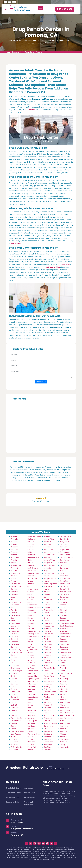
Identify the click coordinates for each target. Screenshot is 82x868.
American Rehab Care (24, 768)
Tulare (63, 665)
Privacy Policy (30, 797)
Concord (14, 686)
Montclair (48, 547)
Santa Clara (65, 581)
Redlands (47, 689)
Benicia (14, 610)
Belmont (14, 607)
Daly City (14, 705)
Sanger (63, 573)
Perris (46, 639)
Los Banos (31, 723)
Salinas (47, 729)
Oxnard (47, 618)
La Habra (31, 652)
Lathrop (31, 692)
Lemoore (31, 700)
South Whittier (66, 634)
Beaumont (15, 597)
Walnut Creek (65, 702)
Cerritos (14, 658)
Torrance (64, 660)
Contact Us (29, 788)
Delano (14, 715)
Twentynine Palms (67, 673)
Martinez (31, 739)
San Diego (48, 744)
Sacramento (48, 726)
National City (49, 573)
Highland (31, 626)
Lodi (29, 708)
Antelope (15, 552)
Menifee (31, 744)
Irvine (30, 644)
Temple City (65, 655)
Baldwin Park (16, 586)
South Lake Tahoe (67, 623)
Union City (64, 679)
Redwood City (49, 694)
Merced (30, 750)
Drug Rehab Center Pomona (31, 52)
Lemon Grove (33, 697)
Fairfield (30, 552)
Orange (47, 607)
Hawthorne (32, 613)
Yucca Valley (65, 747)
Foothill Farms (33, 568)
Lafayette (31, 673)
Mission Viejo (49, 539)
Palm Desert (49, 623)
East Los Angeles (18, 731)
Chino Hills (15, 665)
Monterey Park (50, 555)
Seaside (63, 605)
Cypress (14, 702)
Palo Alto (47, 631)
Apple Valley (16, 557)
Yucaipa (63, 744)
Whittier (63, 729)
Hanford (31, 610)
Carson (14, 647)
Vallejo (63, 686)
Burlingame (16, 631)
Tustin (63, 671)
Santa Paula (65, 594)
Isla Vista (31, 647)
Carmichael (15, 644)
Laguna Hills (32, 676)
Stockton (64, 642)
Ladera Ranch (33, 671)
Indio (29, 639)
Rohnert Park (49, 715)
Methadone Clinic (13, 797)
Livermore (31, 705)
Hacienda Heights (34, 607)
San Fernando (49, 750)
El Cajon (14, 739)
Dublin (14, 729)
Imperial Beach (33, 636)
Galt (29, 586)
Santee (63, 600)
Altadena (14, 547)
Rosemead (48, 718)
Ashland (14, 571)
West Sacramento (67, 715)
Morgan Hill (48, 563)
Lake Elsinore (33, 681)
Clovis (13, 676)
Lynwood (31, 729)
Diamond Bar (16, 721)
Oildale (46, 602)
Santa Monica (65, 592)
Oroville (47, 615)
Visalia (63, 694)
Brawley (14, 618)
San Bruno (48, 734)
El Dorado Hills (17, 747)
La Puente (31, 663)
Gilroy (30, 594)
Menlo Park (32, 747)
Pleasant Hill (49, 655)
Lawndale (31, 694)
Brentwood (15, 623)
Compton (15, 684)
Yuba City (64, 742)
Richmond (48, 702)
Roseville (47, 721)
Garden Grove (33, 589)
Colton (14, 681)
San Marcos (65, 560)
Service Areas (30, 793)
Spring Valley (65, 636)
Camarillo (15, 636)
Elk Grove (31, 539)
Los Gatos (31, 726)
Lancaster (31, 689)
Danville (14, 710)
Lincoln (30, 702)
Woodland (64, 737)
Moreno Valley (49, 560)
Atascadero (15, 573)
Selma (63, 607)
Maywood (31, 742)
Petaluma (48, 642)
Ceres (13, 655)
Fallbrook (31, 555)
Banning (14, 589)
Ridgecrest (48, 705)
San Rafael (64, 568)
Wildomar (64, 731)
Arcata (14, 563)
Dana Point (15, 708)
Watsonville (65, 708)
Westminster (65, 723)
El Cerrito (15, 744)
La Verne (31, 668)
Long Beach (32, 715)
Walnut (63, 700)
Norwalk (47, 589)
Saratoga (64, 602)
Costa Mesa (16, 692)
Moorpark (48, 557)
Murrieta (47, 568)
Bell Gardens (16, 602)
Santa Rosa (65, 597)
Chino (13, 663)
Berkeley (14, 613)
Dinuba (14, 723)
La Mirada (31, 658)
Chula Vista (15, 668)
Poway (46, 665)
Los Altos (31, 718)
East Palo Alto (16, 734)
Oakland (47, 594)
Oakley (46, 597)
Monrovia (48, 544)
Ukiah (62, 676)
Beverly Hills (16, 615)
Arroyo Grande (17, 568)
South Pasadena (66, 626)
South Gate (65, 621)
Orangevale (48, 610)
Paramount (48, 634)
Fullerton (31, 584)
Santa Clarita (65, 584)
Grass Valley (32, 605)
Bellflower (15, 605)
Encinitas (31, 542)
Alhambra (15, 542)
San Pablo (64, 565)
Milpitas (47, 536)
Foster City (31, 571)
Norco (46, 581)
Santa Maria (65, 589)
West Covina (65, 710)
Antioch (14, 555)
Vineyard (64, 692)
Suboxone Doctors (13, 793)
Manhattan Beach (34, 734)
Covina (14, 694)
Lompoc (30, 713)
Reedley (47, 697)
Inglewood (31, 642)
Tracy (62, 663)
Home (8, 52)
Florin (30, 560)
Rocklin (47, 713)
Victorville (64, 689)
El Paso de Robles (34, 536)
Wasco (63, 705)
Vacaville (64, 684)
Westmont (64, 726)
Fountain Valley (33, 573)
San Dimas (48, 747)
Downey (14, 726)
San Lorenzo (65, 555)
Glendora (31, 600)
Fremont (31, 576)
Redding (47, 686)
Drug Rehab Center (14, 788)
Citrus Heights (17, 671)
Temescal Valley (66, 652)
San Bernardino (50, 731)
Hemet (30, 618)
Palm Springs (49, 626)
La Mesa (31, 655)
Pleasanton (48, 658)
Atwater (14, 576)
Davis (13, 713)
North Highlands (50, 584)
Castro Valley (16, 650)
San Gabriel (65, 539)
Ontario (47, 605)
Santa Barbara (66, 578)
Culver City (15, 697)
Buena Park (16, 626)
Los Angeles (32, 721)
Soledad (63, 613)
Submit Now (41, 382)
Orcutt (46, 613)
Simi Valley (64, 610)
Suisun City (64, 644)
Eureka (30, 547)
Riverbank (48, 708)
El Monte (14, 750)
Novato (47, 592)
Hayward (31, 615)
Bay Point (15, 594)
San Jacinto (64, 542)
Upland (63, 681)
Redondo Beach (50, 692)
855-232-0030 (10, 2)
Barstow (14, 592)
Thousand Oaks (66, 658)
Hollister (31, 629)
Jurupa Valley (32, 650)
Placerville (48, 652)
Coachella (15, 679)
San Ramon (65, 571)
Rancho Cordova (50, 668)
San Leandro (65, 552)
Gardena (31, 592)
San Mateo (64, 563)
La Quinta (31, 665)
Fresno (30, 581)
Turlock (63, 668)
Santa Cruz (64, 586)
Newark (47, 576)
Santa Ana (64, 576)
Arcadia (14, 560)
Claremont (15, 673)
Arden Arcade (16, 565)
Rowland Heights (50, 723)
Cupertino (15, 700)
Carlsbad (14, 642)
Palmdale (47, 629)
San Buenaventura (51, 737)
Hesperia (31, 623)
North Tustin (49, 586)
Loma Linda (32, 710)
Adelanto (14, 536)
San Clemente (49, 742)
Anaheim (14, 549)
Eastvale (14, 737)
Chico (13, 660)
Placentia (47, 650)
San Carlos (48, 739)
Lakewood (31, 686)
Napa (46, 571)
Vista (62, 697)
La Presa (31, 660)
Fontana (31, 565)
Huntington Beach (34, 631)
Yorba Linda (65, 739)
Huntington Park (34, 634)
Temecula (64, 650)
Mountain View (50, 565)
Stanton (63, 639)
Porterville (48, 663)
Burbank (14, 629)
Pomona (15, 52)
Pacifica (47, 621)
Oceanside (48, 600)
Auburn (14, 578)
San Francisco (65, 536)
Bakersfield (15, 584)
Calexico (14, 634)
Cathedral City (16, 652)
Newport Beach (50, 578)
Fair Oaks (31, 549)
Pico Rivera (48, 644)
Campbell (15, 639)
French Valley (32, 578)
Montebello (48, 549)
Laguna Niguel (33, 679)
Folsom (30, 563)
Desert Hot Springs (18, 718)
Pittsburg (48, 647)
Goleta (30, 602)
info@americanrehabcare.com (25, 829)
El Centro (15, 742)
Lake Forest (32, 684)
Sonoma (63, 615)
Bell (12, 600)
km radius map (41, 426)
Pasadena (48, 636)
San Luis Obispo (66, 557)
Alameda (14, 539)
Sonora (63, 618)
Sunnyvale (64, 647)
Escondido (31, 544)
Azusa (13, 581)
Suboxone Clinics (13, 802)
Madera (30, 731)
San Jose (64, 544)
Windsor (63, 734)
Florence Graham (34, 557)
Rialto (46, 700)
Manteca (31, 737)
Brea (13, 621)
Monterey (48, 552)
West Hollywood (66, 713)
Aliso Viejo (15, 544)
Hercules (31, 621)
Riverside (47, 710)
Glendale (31, 597)
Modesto (47, 542)
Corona (14, 689)
